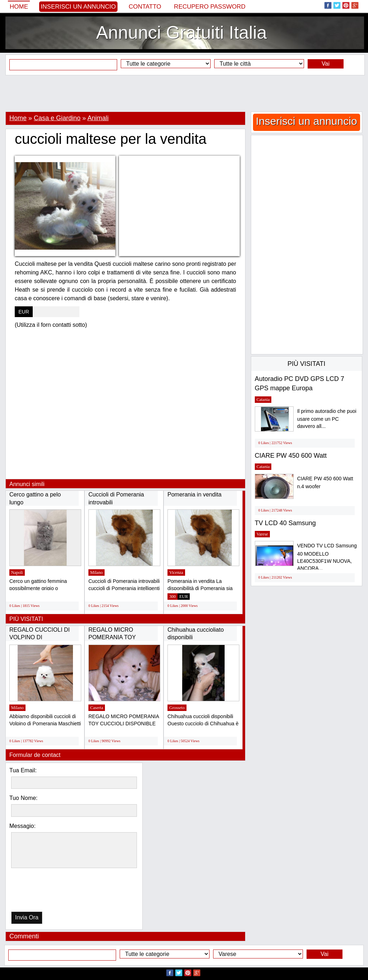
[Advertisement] (184, 93)
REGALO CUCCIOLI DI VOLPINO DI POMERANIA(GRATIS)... (41, 637)
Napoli (17, 573)
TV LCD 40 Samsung (285, 523)
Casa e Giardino (57, 118)
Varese (262, 534)
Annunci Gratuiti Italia (181, 33)
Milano (96, 573)
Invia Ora (27, 917)
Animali (98, 118)
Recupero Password (210, 7)
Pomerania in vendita (194, 494)
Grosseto (177, 708)
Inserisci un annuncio (79, 7)
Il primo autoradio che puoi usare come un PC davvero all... (327, 419)
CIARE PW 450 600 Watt (291, 456)
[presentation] (48, 892)
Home (19, 7)
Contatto (145, 7)
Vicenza (176, 573)
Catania (263, 400)
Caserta (97, 708)
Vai (326, 64)
